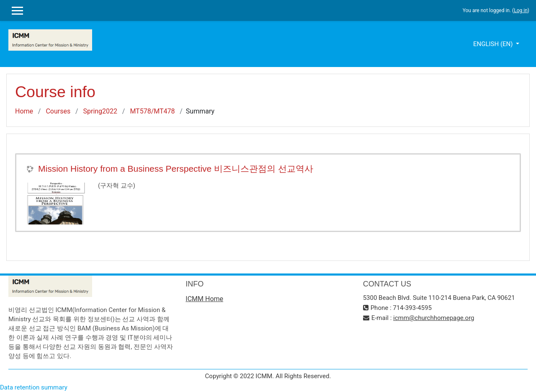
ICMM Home (204, 299)
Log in (521, 10)
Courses (58, 111)
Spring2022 (100, 111)
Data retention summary (34, 387)
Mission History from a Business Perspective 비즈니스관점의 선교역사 (176, 169)
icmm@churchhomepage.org (434, 318)
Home (24, 111)
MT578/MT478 (152, 111)
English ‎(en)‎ (494, 44)
